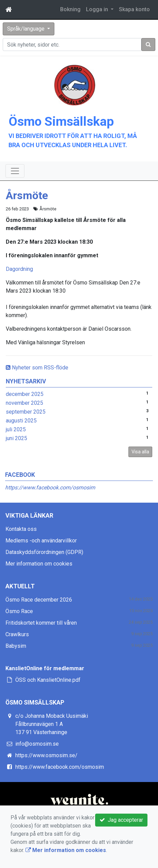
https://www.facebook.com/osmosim (50, 488)
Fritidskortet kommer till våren (41, 623)
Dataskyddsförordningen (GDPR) (44, 552)
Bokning (70, 9)
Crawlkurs (17, 634)
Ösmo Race (19, 611)
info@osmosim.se (37, 744)
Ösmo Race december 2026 (39, 600)
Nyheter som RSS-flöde (37, 368)
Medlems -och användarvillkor (41, 541)
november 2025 (24, 403)
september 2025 (26, 412)
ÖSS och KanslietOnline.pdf (48, 680)
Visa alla (140, 452)
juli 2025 (16, 429)
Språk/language (27, 29)
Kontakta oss (21, 529)
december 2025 (25, 394)
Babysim (16, 646)
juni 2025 (16, 438)
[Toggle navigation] (15, 171)
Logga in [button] (98, 9)
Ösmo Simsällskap (61, 121)
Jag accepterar (121, 820)
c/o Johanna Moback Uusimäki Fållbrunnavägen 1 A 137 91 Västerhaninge (52, 724)
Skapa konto (134, 9)
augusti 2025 (21, 421)
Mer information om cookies (39, 564)
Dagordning (19, 269)
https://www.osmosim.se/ (46, 755)
